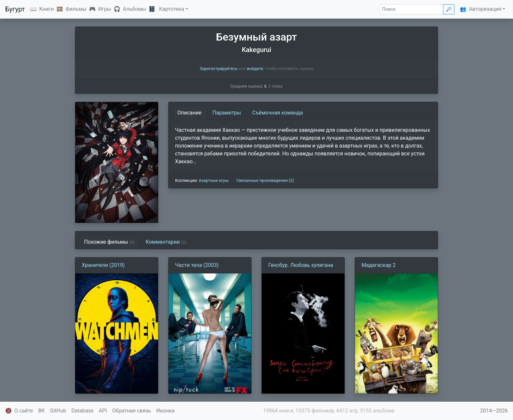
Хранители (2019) (103, 265)
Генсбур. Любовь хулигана (301, 265)
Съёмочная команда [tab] (278, 113)
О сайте (24, 411)
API (103, 411)
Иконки (166, 411)
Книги (47, 9)
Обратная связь (132, 411)
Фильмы (76, 9)
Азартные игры (214, 180)
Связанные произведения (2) (265, 180)
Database (82, 411)
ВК (42, 411)
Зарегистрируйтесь (219, 69)
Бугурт (15, 9)
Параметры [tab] (227, 113)
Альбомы (135, 9)
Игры (105, 9)
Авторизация (485, 9)
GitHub (58, 411)
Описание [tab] (189, 113)
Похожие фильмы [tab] (109, 242)
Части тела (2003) (197, 265)
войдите (255, 69)
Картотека (172, 9)
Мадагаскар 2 (379, 265)
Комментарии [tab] (166, 242)
